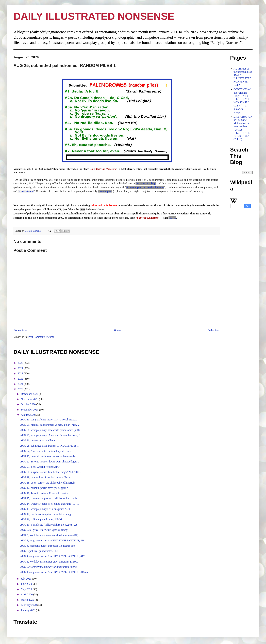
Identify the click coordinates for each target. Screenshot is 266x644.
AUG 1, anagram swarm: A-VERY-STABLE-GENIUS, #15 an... (55, 572)
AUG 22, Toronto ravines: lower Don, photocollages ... (50, 462)
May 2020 (27, 589)
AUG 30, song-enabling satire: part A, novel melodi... (49, 420)
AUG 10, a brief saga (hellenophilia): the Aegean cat (49, 525)
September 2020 (30, 410)
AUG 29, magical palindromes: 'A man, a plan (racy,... (49, 425)
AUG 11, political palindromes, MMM (41, 519)
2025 (21, 363)
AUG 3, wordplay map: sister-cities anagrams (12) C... (50, 562)
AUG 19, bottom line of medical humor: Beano (46, 477)
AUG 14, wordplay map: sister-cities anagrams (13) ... (49, 504)
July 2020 (27, 579)
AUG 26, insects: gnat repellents (38, 440)
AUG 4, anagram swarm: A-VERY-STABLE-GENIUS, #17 (52, 556)
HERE (172, 218)
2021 (21, 384)
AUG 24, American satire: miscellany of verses (46, 451)
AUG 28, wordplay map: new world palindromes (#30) (50, 430)
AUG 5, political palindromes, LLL (39, 551)
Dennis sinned (26, 191)
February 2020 (29, 605)
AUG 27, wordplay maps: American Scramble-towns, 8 (50, 435)
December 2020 (30, 394)
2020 (21, 389)
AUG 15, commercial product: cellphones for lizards (49, 498)
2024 (21, 368)
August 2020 (28, 415)
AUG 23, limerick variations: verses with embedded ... (50, 456)
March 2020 (28, 600)
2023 (21, 373)
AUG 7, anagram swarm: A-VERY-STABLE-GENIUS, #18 (52, 540)
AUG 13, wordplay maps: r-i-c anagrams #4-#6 (46, 509)
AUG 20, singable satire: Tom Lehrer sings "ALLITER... (51, 472)
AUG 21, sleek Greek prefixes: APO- (40, 467)
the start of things (146, 183)
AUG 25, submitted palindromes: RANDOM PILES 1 (49, 446)
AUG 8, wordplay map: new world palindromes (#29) (49, 535)
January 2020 (28, 610)
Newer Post (21, 330)
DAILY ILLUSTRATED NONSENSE (94, 16)
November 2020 (30, 399)
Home (117, 330)
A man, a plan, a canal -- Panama (145, 187)
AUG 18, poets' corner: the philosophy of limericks (48, 483)
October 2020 (29, 404)
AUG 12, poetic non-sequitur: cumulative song (45, 514)
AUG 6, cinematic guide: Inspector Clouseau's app (47, 546)
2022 (21, 379)
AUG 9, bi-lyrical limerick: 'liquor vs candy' (44, 530)
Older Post (213, 330)
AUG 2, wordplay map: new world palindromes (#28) (49, 567)
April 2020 (27, 594)
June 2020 (27, 584)
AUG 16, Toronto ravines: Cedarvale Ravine (44, 493)
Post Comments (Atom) (41, 337)
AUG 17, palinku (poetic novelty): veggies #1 (45, 488)
